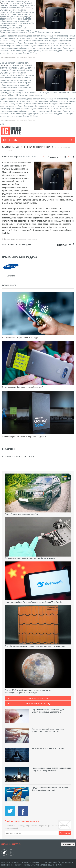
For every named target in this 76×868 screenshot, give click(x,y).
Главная (9, 151)
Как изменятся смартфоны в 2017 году (20, 338)
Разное (11, 245)
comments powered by (18, 456)
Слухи (17, 245)
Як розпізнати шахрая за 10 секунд (48, 748)
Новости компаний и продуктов (20, 257)
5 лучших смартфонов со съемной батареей (23, 387)
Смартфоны (26, 245)
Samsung (4, 3)
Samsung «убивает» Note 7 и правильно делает (24, 437)
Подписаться (65, 833)
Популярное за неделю (38, 698)
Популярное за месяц (38, 704)
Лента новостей (64, 147)
